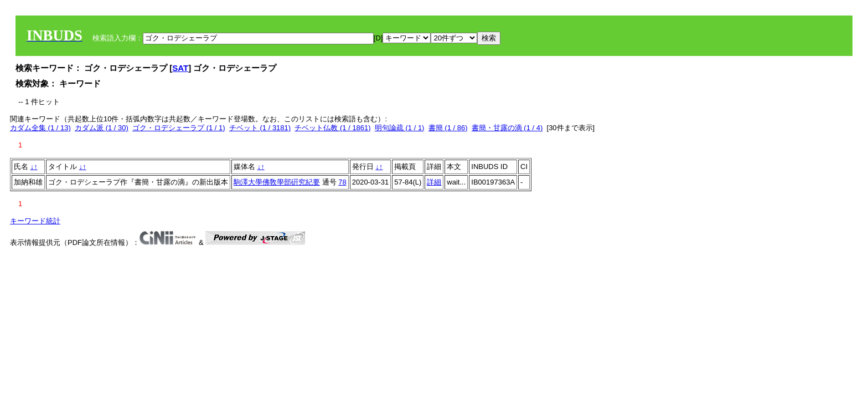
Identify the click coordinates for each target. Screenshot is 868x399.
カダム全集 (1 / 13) (40, 128)
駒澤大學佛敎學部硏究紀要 (277, 182)
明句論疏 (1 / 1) (400, 128)
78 (342, 182)
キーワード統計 (35, 221)
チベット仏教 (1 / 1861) (332, 128)
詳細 (434, 182)
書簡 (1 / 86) (448, 128)
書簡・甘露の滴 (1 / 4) (507, 128)
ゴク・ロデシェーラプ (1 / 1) (179, 128)
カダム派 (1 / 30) (102, 128)
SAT (180, 68)
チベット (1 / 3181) (260, 128)
